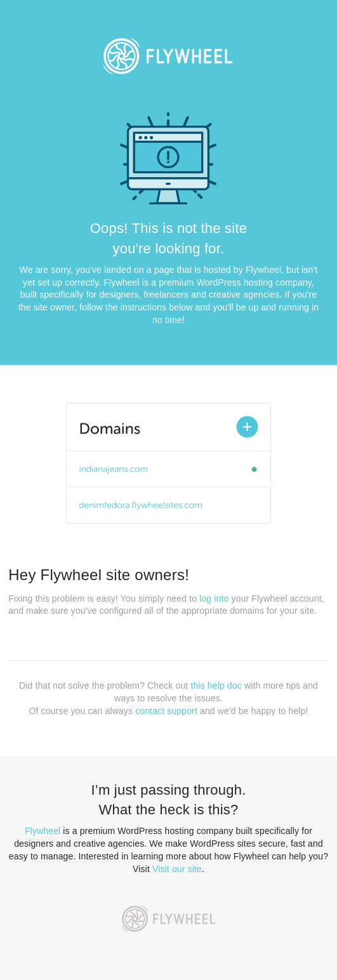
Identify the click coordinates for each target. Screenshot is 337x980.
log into (214, 599)
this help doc (216, 685)
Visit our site (177, 869)
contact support (166, 711)
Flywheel (43, 831)
